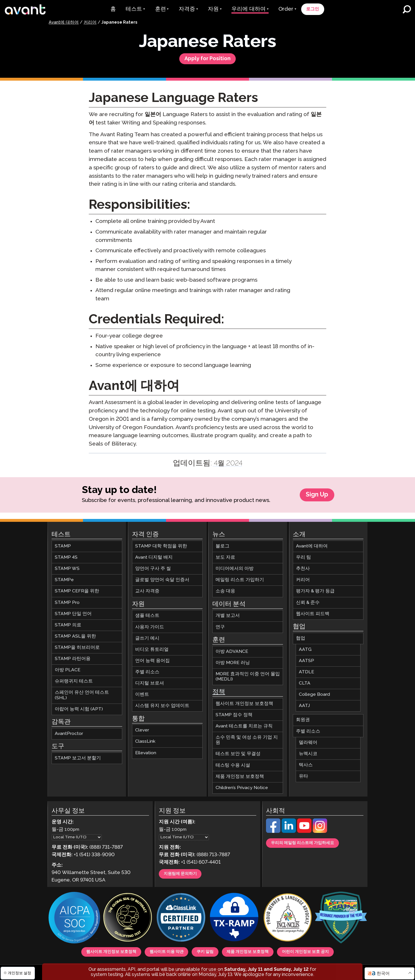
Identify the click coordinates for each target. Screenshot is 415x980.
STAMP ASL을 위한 (75, 634)
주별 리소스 (147, 670)
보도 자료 (225, 555)
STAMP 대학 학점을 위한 (161, 544)
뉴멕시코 (308, 751)
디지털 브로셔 (150, 681)
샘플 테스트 (147, 613)
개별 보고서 (228, 613)
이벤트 (142, 692)
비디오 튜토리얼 (152, 647)
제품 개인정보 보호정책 (240, 774)
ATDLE (306, 670)
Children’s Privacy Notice (242, 785)
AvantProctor (69, 731)
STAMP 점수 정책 (234, 713)
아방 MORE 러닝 (233, 660)
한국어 (383, 974)
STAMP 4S (66, 555)
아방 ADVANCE (232, 649)
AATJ (304, 703)
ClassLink (145, 739)
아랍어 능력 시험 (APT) (79, 707)
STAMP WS (67, 566)
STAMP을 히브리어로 (77, 645)
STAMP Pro (67, 600)
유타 (303, 774)
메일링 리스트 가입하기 (240, 578)
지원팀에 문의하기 (186, 873)
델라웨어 (308, 740)
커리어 (90, 22)
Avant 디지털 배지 (154, 555)
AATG (305, 647)
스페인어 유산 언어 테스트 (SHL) (82, 693)
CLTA (305, 681)
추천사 (303, 566)
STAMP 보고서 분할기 (78, 756)
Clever (142, 728)
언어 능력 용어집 (152, 658)
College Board (314, 692)
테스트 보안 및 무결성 (238, 751)
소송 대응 (225, 589)
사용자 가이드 (150, 625)
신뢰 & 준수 (308, 600)
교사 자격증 (147, 589)
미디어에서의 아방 (235, 566)
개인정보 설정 (17, 973)
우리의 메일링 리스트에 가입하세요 (313, 842)
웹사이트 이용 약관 (156, 951)
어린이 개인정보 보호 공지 (331, 951)
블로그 (222, 544)
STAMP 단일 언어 (73, 612)
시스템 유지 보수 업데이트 (162, 703)
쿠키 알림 (204, 951)
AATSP (306, 658)
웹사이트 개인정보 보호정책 (244, 701)
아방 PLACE (68, 668)
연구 (220, 625)
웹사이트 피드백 (313, 612)
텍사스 (306, 763)
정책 (219, 690)
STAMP (63, 544)
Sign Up (317, 499)
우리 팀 (303, 555)
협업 (301, 636)
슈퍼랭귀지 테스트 (74, 679)
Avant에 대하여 (64, 22)
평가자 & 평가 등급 (315, 589)
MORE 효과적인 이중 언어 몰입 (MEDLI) (248, 674)
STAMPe (64, 578)
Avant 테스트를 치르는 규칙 (244, 724)
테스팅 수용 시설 (233, 763)
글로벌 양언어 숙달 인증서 (162, 578)
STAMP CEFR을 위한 (77, 589)
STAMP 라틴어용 (73, 656)
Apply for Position (207, 61)
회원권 (303, 718)
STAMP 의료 (68, 623)
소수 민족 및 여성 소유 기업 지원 (247, 738)
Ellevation (146, 750)
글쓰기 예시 (147, 636)
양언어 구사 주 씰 (153, 566)
